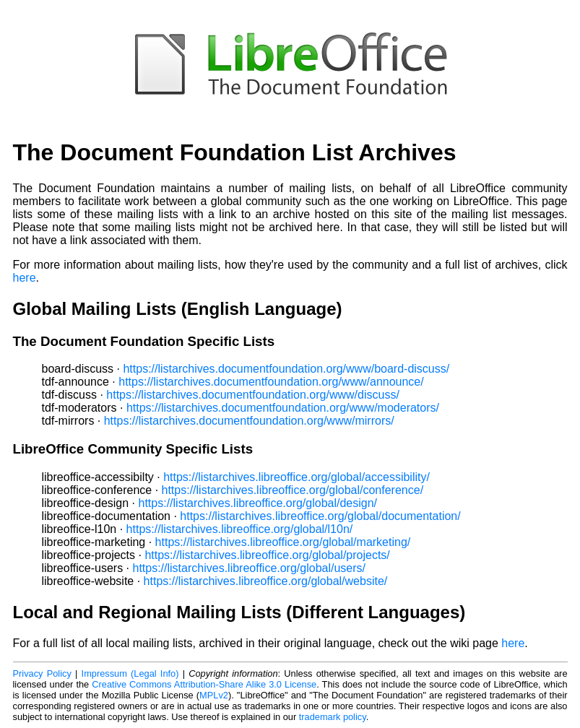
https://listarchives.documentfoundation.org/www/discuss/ (253, 395)
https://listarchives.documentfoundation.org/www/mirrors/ (249, 421)
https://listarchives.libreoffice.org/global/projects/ (267, 555)
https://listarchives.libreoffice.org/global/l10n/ (240, 529)
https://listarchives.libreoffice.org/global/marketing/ (283, 542)
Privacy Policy (42, 673)
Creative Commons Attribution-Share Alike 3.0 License (204, 684)
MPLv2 (214, 695)
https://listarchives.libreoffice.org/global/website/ (266, 581)
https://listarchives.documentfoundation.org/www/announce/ (271, 382)
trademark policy (333, 717)
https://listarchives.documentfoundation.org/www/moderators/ (283, 408)
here (25, 278)
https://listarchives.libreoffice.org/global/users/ (249, 568)
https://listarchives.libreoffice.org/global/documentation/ (320, 516)
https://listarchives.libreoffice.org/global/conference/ (293, 490)
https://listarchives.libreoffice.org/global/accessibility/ (297, 477)
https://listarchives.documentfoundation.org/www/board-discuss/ (286, 369)
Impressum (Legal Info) (130, 673)
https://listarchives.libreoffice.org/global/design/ (258, 503)
